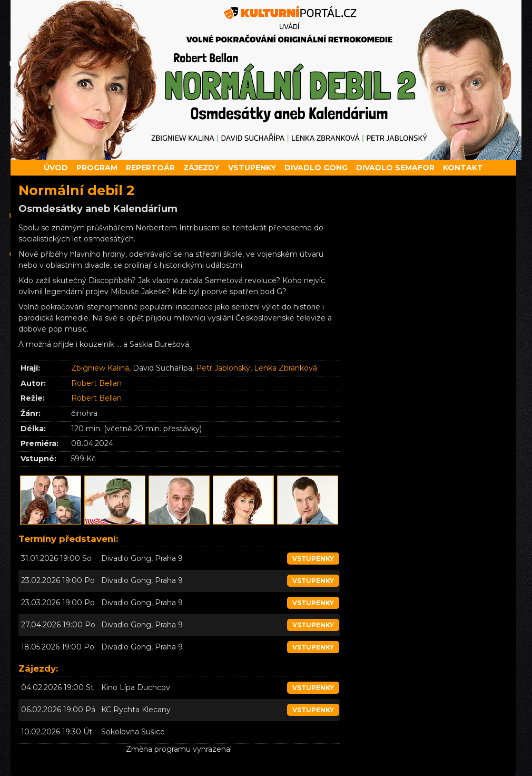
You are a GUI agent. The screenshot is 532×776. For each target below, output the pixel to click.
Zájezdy (201, 168)
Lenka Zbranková (285, 368)
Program (97, 168)
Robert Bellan (96, 383)
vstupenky (313, 559)
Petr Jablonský (223, 368)
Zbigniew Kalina (100, 368)
